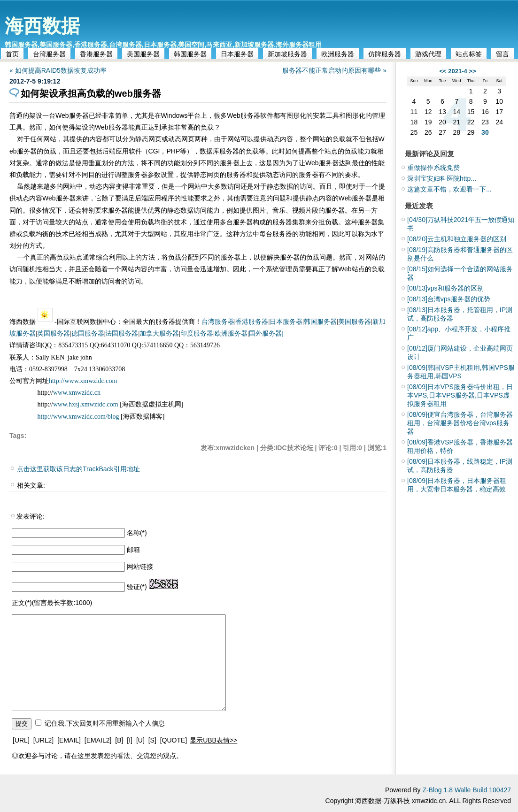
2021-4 (457, 71)
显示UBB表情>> (213, 740)
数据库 (209, 151)
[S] (152, 740)
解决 (273, 257)
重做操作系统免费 (433, 168)
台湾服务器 (49, 54)
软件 (267, 115)
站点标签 (469, 54)
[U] (140, 740)
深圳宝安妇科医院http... (442, 178)
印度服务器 (197, 333)
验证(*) (137, 587)
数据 (286, 186)
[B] (119, 740)
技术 (180, 222)
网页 (155, 139)
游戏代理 (428, 54)
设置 (167, 175)
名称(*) (137, 533)
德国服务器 (88, 333)
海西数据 (42, 26)
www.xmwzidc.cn (77, 393)
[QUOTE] (174, 740)
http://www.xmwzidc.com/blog (78, 417)
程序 (168, 198)
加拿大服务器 (159, 333)
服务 (76, 115)
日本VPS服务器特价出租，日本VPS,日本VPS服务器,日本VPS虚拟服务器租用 (460, 395)
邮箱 (133, 550)
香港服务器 (96, 54)
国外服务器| (266, 333)
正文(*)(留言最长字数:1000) (52, 603)
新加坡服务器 (287, 54)
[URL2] (44, 740)
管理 (379, 115)
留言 (503, 54)
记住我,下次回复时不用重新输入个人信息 (105, 723)
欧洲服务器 (338, 54)
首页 (12, 54)
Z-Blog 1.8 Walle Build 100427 (467, 790)
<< (443, 71)
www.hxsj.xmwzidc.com (86, 404)
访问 (286, 175)
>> (472, 71)
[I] (130, 740)
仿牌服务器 (385, 54)
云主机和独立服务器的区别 (457, 239)
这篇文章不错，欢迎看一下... (449, 189)
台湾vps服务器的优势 (449, 299)
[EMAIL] (69, 740)
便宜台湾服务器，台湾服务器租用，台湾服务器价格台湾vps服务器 (460, 423)
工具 (332, 115)
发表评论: (31, 516)
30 (485, 132)
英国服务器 (54, 333)
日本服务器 (237, 54)
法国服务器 (122, 333)
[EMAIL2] (98, 740)
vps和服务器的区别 (445, 288)
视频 (299, 210)
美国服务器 (143, 54)
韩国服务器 (190, 54)
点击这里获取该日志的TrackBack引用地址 (78, 469)
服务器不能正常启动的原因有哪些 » (334, 70)
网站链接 (140, 567)
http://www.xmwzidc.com (83, 381)
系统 (272, 269)
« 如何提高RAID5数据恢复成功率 (58, 70)
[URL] (21, 740)
